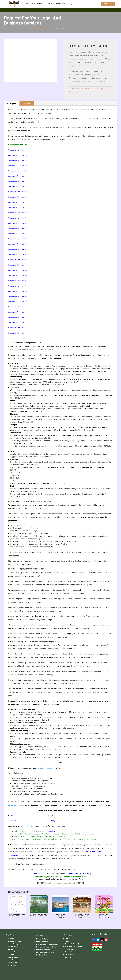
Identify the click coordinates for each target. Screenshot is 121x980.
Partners (68, 941)
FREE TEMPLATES (61, 4)
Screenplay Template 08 (17, 291)
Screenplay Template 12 (17, 312)
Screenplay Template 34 (17, 234)
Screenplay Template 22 (17, 176)
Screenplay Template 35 (17, 239)
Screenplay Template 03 (17, 265)
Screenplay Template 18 (17, 155)
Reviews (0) (27, 103)
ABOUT (33, 4)
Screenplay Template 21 (17, 171)
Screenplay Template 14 (17, 323)
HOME (27, 4)
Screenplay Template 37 (17, 249)
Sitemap (68, 957)
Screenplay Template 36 (17, 244)
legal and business (47, 768)
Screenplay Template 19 (17, 160)
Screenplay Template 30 (17, 213)
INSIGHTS (49, 4)
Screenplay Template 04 (17, 270)
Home (6, 29)
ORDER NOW (108, 4)
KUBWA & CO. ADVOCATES (78, 874)
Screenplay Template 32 (17, 223)
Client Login (69, 955)
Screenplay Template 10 (17, 302)
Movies (24, 29)
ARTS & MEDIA (15, 29)
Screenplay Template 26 (17, 197)
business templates (16, 805)
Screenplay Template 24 (17, 187)
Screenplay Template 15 (17, 328)
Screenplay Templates (37, 29)
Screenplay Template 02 (17, 260)
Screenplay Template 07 (17, 286)
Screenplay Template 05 (17, 275)
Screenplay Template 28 (17, 207)
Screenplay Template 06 (17, 281)
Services (40, 4)
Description (12, 103)
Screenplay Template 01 (17, 255)
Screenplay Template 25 (17, 192)
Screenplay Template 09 (17, 296)
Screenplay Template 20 (17, 166)
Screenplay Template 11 (17, 307)
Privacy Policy (70, 949)
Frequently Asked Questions (75, 944)
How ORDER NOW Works (74, 947)
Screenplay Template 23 (17, 181)
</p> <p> (60, 10)
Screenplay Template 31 (17, 218)
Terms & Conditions (72, 952)
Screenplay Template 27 (17, 202)
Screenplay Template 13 (17, 317)
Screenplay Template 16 (17, 333)
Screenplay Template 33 (17, 228)
